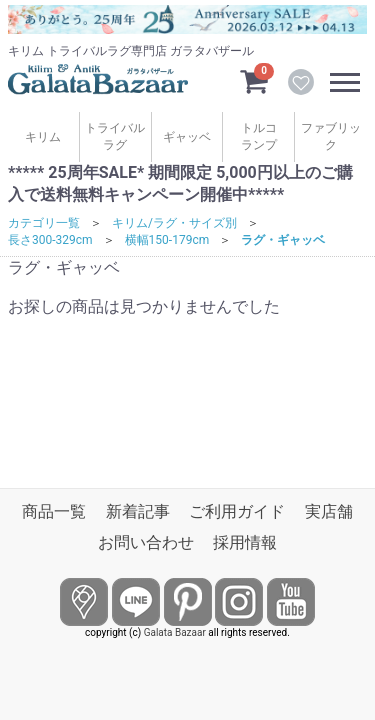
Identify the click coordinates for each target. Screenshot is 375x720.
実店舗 (329, 511)
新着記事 (138, 511)
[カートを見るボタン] (254, 80)
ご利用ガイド (237, 511)
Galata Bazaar (175, 632)
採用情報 (245, 542)
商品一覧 (54, 511)
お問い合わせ (146, 542)
